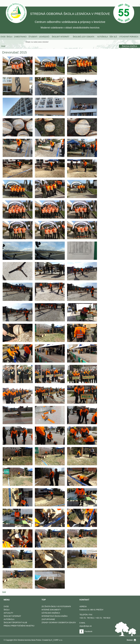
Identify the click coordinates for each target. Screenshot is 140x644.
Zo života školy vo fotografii (56, 607)
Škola (9, 37)
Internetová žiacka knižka (55, 616)
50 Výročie (124, 13)
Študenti (33, 37)
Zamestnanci (20, 37)
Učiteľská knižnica (51, 613)
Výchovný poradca (129, 37)
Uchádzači (44, 37)
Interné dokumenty (51, 610)
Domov (130, 640)
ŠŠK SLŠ (113, 37)
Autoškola (103, 37)
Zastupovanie (48, 619)
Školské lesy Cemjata (83, 37)
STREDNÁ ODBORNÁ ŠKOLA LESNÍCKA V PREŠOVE (16, 13)
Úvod (3, 37)
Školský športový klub (15, 623)
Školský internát (60, 37)
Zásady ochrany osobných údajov (59, 623)
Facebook (88, 631)
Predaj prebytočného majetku (19, 626)
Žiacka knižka (129, 46)
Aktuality (8, 613)
